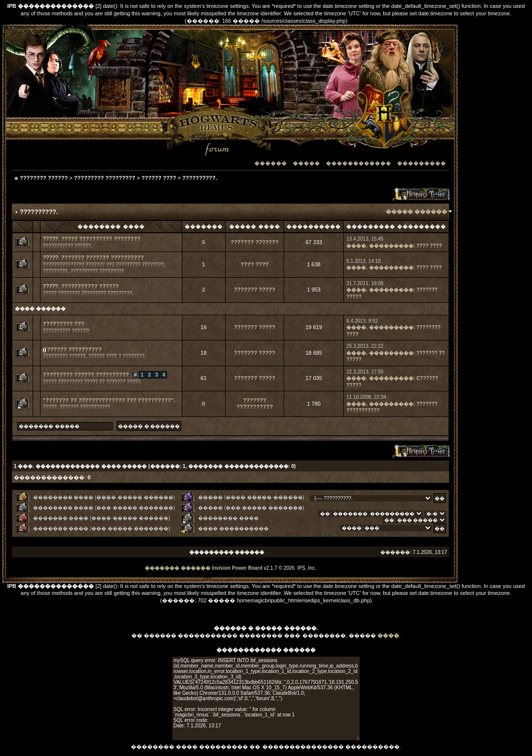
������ (271, 163)
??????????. (200, 178)
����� (307, 163)
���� (388, 635)
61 (204, 378)
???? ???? (429, 246)
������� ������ (178, 568)
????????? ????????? (105, 178)
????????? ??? (64, 324)
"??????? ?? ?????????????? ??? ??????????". (109, 400)
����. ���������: (381, 246)
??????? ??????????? (254, 404)
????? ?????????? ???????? (101, 239)
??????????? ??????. (68, 246)
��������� (422, 163)
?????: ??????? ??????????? (77, 407)
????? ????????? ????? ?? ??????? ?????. (92, 382)
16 (204, 327)
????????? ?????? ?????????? (86, 375)
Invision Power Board (237, 568)
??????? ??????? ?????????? (102, 257)
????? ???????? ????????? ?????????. (88, 293)
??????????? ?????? (90, 286)
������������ (359, 163)
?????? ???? (159, 178)
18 (204, 353)
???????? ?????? (44, 178)
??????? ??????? (255, 242)
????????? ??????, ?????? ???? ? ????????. (95, 356)
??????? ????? (255, 290)
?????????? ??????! (66, 331)
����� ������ (416, 211)
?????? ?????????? (74, 349)
